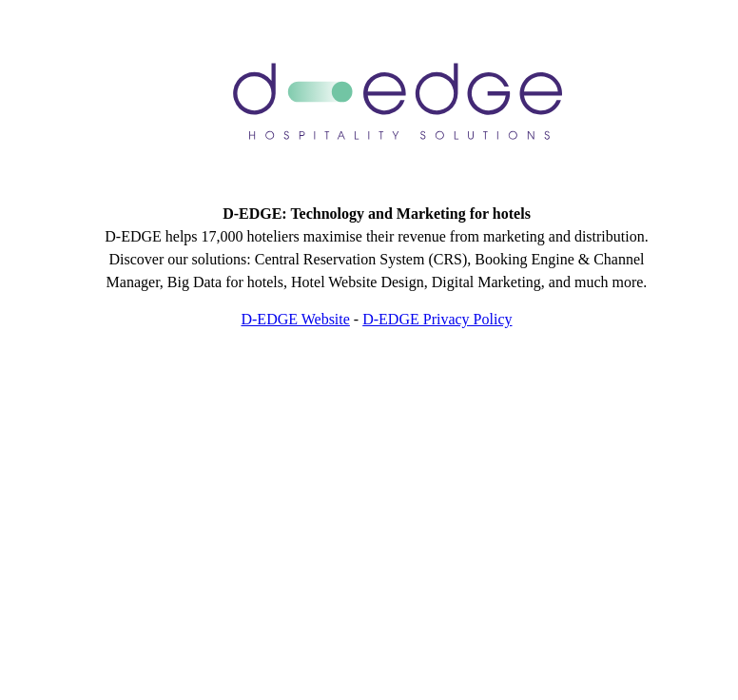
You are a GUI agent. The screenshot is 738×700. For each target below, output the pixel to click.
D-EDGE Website (295, 319)
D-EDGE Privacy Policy (437, 319)
